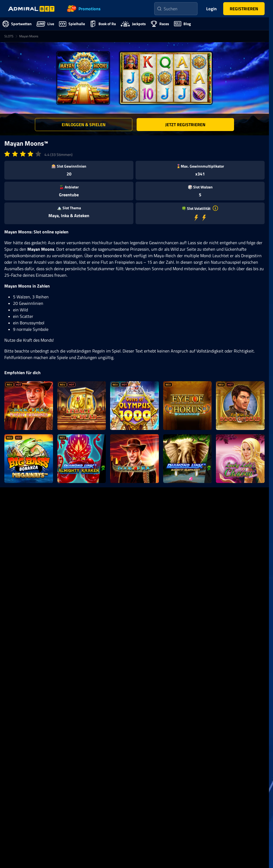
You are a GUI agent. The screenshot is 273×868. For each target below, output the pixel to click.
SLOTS (9, 36)
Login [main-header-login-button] (211, 9)
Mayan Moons (29, 36)
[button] (244, 9)
